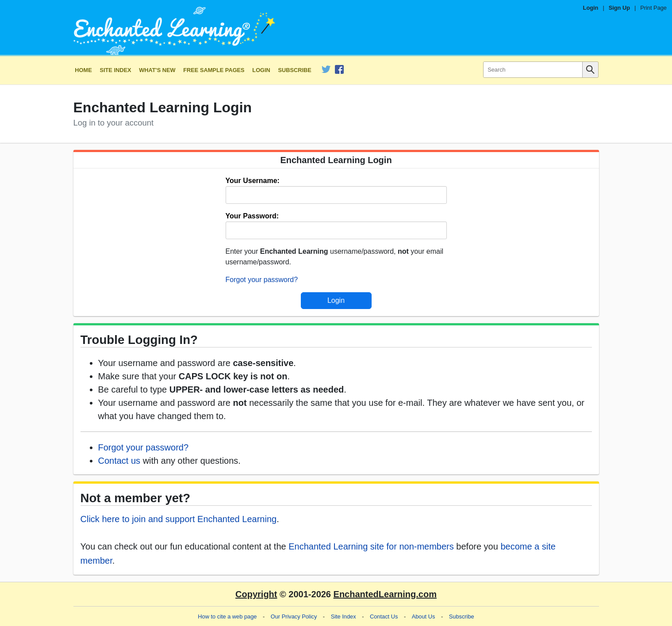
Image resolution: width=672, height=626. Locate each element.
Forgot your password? (262, 280)
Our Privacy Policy (294, 616)
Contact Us (384, 616)
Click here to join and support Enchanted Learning (179, 519)
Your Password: (252, 216)
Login (591, 8)
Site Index (115, 70)
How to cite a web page (227, 616)
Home (83, 70)
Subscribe (295, 70)
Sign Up (619, 8)
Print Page (653, 8)
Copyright (256, 594)
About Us (424, 616)
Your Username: (253, 181)
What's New (157, 70)
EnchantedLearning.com (385, 594)
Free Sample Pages (214, 70)
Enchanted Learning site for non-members (371, 546)
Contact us (119, 461)
